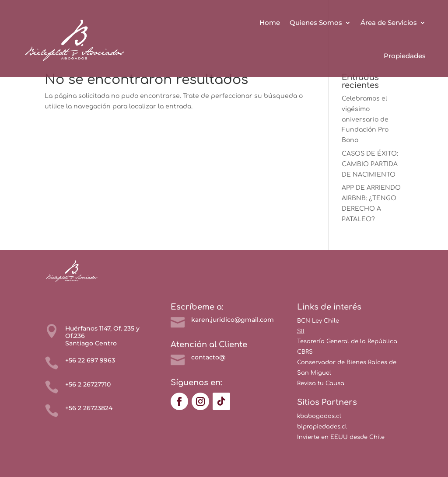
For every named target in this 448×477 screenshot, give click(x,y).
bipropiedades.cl (322, 427)
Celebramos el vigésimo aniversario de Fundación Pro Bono (365, 119)
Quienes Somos (316, 23)
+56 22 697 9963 (90, 360)
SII (301, 331)
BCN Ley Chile (318, 321)
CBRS (305, 352)
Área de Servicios (389, 23)
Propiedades (405, 56)
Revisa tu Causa (321, 383)
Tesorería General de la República (347, 341)
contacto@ (208, 357)
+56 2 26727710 (88, 384)
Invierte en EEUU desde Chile (341, 437)
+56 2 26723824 (89, 408)
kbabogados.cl (319, 416)
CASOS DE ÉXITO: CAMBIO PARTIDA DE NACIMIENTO (370, 164)
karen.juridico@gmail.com (233, 320)
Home (270, 23)
